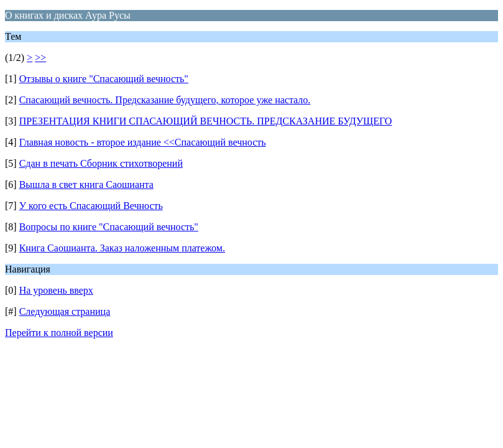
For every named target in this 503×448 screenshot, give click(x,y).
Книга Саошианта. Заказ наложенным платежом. (122, 248)
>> (40, 58)
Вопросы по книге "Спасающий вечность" (109, 227)
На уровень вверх (56, 290)
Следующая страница (65, 311)
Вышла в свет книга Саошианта (86, 184)
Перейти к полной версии (59, 333)
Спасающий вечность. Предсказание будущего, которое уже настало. (165, 100)
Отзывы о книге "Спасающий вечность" (104, 79)
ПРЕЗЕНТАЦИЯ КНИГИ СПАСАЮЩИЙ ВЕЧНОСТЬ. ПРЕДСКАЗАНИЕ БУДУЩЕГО (206, 121)
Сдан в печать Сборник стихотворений (101, 163)
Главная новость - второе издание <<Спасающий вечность (143, 142)
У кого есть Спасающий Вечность (91, 206)
